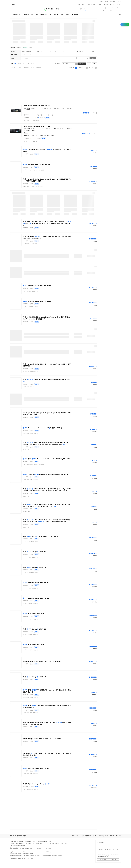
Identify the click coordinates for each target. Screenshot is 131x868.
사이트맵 (106, 836)
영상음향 (37, 51)
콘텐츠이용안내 (48, 848)
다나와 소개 (75, 836)
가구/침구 (51, 51)
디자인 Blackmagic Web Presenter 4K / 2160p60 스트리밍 (47, 459)
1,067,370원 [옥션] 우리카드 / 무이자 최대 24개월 (42, 136)
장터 (37, 15)
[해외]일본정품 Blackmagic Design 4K (38, 784)
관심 (43, 118)
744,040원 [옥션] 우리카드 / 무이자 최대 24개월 (42, 115)
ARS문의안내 (114, 860)
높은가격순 (27, 68)
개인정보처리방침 (89, 836)
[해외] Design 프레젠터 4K (34, 552)
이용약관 (82, 836)
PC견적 (88, 5)
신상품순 (33, 68)
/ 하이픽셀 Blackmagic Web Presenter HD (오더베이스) (45, 474)
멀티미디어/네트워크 (26, 51)
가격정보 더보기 (91, 113)
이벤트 (111, 5)
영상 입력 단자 (65, 108)
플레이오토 (113, 1)
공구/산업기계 (80, 51)
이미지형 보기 (90, 64)
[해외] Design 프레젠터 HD (34, 567)
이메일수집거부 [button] (103, 860)
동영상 (67, 15)
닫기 (25, 112)
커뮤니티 (106, 5)
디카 (64, 51)
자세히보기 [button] (40, 848)
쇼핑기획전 (100, 5)
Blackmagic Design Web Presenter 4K (37, 126)
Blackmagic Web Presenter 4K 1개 (37, 286)
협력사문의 (118, 836)
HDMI (58, 108)
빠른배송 (26, 58)
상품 (32, 15)
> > (33, 170)
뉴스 (50, 15)
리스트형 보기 (88, 64)
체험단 (114, 5)
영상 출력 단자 (53, 108)
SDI (60, 108)
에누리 (102, 1)
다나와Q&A (75, 15)
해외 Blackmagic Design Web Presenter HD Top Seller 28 (42, 661)
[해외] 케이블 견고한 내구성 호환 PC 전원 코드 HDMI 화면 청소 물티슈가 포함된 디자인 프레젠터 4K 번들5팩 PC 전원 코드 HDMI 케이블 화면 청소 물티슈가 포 (47, 223)
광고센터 (112, 836)
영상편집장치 (27, 108)
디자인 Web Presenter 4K (33, 614)
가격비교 (21, 64)
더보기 (119, 5)
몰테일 (107, 1)
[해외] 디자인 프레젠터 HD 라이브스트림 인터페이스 (41, 536)
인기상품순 (14, 68)
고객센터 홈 (101, 850)
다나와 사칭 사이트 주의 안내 (20, 836)
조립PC (83, 5)
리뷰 (62, 15)
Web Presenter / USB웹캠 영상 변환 (37, 165)
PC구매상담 (94, 5)
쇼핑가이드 (44, 15)
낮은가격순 (20, 68)
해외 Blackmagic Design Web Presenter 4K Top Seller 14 (42, 739)
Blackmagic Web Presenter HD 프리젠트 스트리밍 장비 (43, 428)
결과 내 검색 (81, 64)
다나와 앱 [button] (13, 5)
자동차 (79, 5)
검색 (93, 58)
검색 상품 (30, 64)
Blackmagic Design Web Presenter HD (37, 106)
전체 (14, 64)
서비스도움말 (116, 850)
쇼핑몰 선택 (58, 64)
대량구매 (48, 118)
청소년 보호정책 (99, 836)
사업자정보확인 (64, 843)
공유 (119, 14)
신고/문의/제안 (108, 850)
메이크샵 (119, 1)
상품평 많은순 (39, 68)
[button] (104, 9)
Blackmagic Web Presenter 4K (36, 583)
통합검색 (26, 15)
